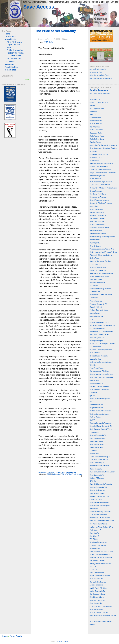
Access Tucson (95, 313)
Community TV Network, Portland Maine (103, 188)
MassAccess (94, 509)
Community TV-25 (96, 500)
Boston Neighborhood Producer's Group (103, 252)
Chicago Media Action (97, 490)
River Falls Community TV (99, 438)
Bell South (56, 474)
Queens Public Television (98, 582)
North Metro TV (95, 353)
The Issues (10, 62)
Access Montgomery (97, 316)
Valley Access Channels (98, 234)
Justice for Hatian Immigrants (100, 399)
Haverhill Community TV (98, 435)
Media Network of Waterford (99, 466)
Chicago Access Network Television (102, 374)
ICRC (91, 319)
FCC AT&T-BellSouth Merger (71, 474)
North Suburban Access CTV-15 (101, 429)
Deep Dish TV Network (97, 444)
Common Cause (95, 118)
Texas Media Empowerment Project (102, 273)
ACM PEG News (14, 42)
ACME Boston (94, 160)
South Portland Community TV (100, 457)
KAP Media (93, 451)
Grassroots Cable (96, 133)
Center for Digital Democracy (99, 102)
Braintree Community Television (100, 289)
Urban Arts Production (97, 283)
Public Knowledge (15, 50)
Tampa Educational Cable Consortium (103, 173)
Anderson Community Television (101, 557)
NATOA (92, 105)
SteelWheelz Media (96, 441)
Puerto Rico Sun (95, 179)
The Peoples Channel (97, 219)
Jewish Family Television (98, 588)
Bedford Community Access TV (100, 512)
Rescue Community (96, 191)
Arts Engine (94, 286)
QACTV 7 (93, 396)
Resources (10, 64)
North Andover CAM (96, 579)
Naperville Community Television (101, 350)
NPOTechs (93, 151)
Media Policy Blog (96, 157)
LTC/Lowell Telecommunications (101, 255)
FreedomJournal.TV (96, 383)
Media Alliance (95, 240)
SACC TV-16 (94, 567)
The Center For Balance (98, 194)
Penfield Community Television (100, 411)
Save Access (39, 7)
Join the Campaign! (99, 90)
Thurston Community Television (100, 423)
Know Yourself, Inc (96, 603)
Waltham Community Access (99, 414)
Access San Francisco (97, 212)
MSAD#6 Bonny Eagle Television (101, 182)
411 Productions (95, 347)
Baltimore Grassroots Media (99, 228)
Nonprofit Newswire (96, 408)
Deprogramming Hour (97, 341)
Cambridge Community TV (99, 154)
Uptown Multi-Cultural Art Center (101, 295)
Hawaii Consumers (96, 209)
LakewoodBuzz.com (97, 405)
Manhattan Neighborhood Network (101, 164)
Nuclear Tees (94, 258)
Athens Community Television (100, 554)
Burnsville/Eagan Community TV (101, 426)
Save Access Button (96, 72)
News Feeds (10, 39)
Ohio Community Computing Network (102, 237)
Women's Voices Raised (98, 267)
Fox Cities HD (94, 536)
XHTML (59, 641)
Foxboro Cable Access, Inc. (99, 612)
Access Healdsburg (96, 585)
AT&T (49, 474)
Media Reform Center (97, 139)
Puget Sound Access (97, 368)
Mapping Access (95, 142)
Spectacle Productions (97, 600)
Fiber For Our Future (97, 573)
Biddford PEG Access (97, 478)
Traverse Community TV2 (98, 487)
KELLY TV (93, 570)
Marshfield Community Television (101, 484)
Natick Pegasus (95, 548)
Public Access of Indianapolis (100, 506)
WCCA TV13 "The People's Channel (102, 344)
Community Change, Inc (98, 270)
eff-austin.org (94, 380)
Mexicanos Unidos (96, 231)
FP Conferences (14, 58)
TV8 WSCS (94, 539)
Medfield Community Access (99, 496)
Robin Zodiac (94, 454)
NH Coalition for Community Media (101, 332)
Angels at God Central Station (100, 185)
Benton (10, 47)
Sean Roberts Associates (98, 515)
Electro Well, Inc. (95, 264)
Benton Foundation (96, 130)
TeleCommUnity (95, 99)
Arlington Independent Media (99, 502)
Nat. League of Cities (97, 109)
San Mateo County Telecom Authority (102, 325)
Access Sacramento (96, 448)
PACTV (92, 420)
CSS (67, 641)
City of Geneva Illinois (97, 328)
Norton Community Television (100, 576)
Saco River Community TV (99, 460)
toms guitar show (95, 359)
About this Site (11, 67)
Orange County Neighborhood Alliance (103, 616)
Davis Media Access (96, 609)
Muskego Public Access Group (100, 564)
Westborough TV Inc (97, 338)
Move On (93, 115)
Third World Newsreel (97, 493)
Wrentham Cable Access (98, 542)
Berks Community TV (97, 463)
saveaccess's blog (46, 472)
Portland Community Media (99, 167)
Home (7, 34)
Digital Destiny (13, 45)
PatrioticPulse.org (96, 301)
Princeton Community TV (98, 304)
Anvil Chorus (94, 298)
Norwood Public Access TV (99, 356)
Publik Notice (94, 432)
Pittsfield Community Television (100, 387)
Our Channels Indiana (97, 594)
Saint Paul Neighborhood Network (101, 377)
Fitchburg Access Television (99, 371)
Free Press (93, 112)
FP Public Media (14, 56)
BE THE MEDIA (95, 417)
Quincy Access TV (96, 469)
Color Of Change (95, 246)
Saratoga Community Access (99, 276)
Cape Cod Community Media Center (102, 472)
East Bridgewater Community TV (101, 606)
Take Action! (10, 36)
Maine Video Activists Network (100, 518)
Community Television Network (100, 170)
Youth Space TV (95, 530)
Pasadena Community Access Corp (102, 249)
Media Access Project (97, 136)
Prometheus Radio (96, 121)
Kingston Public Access (98, 545)
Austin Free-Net (95, 292)
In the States (10, 70)
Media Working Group (97, 176)
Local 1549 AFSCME (97, 221)
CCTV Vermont (95, 127)
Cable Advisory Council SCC (99, 322)
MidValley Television (96, 307)
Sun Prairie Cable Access (98, 524)
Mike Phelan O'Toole (97, 597)
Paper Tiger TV (95, 243)
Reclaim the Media (15, 53)
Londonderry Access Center (99, 334)
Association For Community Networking (103, 145)
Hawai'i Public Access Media (99, 200)
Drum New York (95, 533)
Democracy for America (98, 197)
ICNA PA (93, 481)
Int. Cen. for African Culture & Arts (101, 527)
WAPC (92, 402)
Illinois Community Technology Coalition (103, 148)
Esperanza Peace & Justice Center (102, 551)
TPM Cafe (48, 42)
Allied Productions (96, 280)
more (27, 79)
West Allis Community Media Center (102, 521)
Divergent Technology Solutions (100, 261)
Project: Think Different (97, 225)
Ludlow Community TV (97, 591)
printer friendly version (66, 472)
